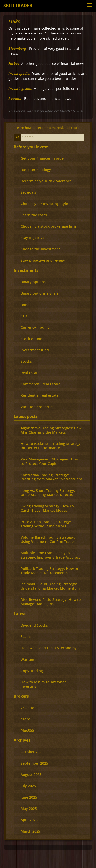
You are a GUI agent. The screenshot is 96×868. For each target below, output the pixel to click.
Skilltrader (18, 6)
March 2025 (30, 831)
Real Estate (30, 373)
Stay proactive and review (43, 260)
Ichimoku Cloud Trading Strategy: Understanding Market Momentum (50, 586)
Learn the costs (34, 215)
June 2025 (29, 797)
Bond (25, 305)
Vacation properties (38, 407)
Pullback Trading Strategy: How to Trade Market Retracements (49, 571)
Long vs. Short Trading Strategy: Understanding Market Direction (48, 493)
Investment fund (35, 350)
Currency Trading (35, 327)
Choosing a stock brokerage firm (48, 226)
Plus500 (27, 730)
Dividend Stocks (34, 625)
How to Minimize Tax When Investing (44, 684)
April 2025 (29, 820)
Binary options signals (39, 293)
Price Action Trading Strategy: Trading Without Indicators (46, 524)
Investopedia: (19, 74)
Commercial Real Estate (41, 384)
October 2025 (32, 752)
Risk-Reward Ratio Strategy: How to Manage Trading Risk (51, 602)
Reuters (15, 98)
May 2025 (29, 808)
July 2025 (28, 786)
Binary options (33, 282)
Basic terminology (36, 170)
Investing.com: (20, 89)
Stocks (26, 361)
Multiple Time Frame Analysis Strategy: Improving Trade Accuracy (51, 555)
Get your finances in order (43, 158)
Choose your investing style (44, 204)
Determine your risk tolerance (46, 181)
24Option (29, 708)
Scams (26, 637)
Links (14, 21)
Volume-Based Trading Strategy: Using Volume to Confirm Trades (48, 539)
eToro (26, 719)
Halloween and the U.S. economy (49, 648)
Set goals (28, 192)
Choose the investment (40, 249)
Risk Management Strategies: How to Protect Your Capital (50, 461)
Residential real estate (40, 395)
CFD (24, 316)
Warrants (29, 659)
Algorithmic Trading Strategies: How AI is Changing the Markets (51, 430)
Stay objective (33, 238)
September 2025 (34, 763)
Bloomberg (17, 48)
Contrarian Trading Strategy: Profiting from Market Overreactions (52, 477)
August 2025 (31, 774)
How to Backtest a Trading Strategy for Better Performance (51, 446)
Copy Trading (32, 671)
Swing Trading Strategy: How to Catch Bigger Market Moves (47, 508)
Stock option (32, 339)
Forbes (14, 63)
